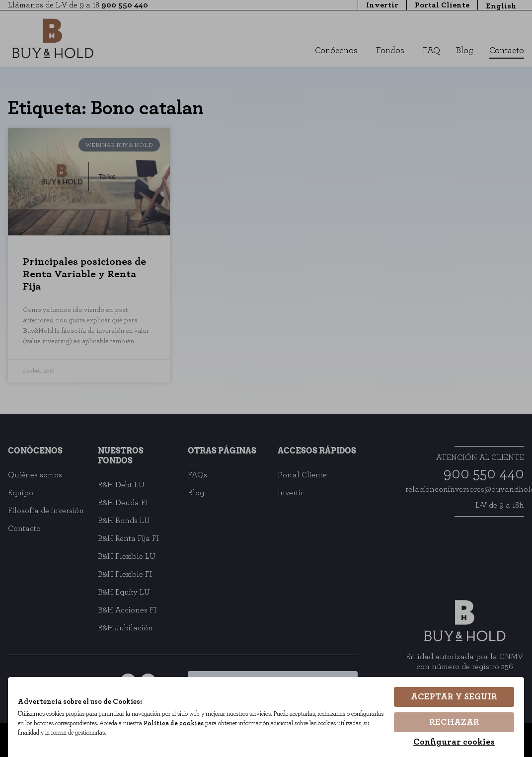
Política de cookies (213, 723)
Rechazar (454, 722)
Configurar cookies (454, 742)
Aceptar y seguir (454, 697)
